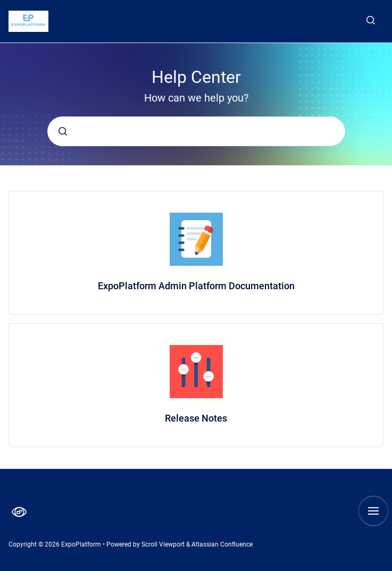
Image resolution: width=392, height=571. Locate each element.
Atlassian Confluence (222, 544)
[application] (389, 568)
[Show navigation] (373, 511)
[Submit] (63, 131)
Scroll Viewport (164, 544)
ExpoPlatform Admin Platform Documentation (196, 286)
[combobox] (196, 131)
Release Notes (196, 418)
